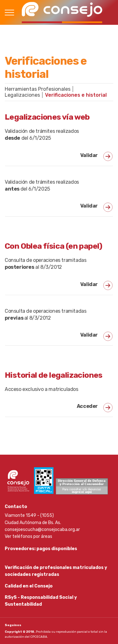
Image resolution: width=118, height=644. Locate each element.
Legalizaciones (22, 95)
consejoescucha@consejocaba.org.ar (42, 530)
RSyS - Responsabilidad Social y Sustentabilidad (41, 601)
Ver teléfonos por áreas (28, 536)
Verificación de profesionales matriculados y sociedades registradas (56, 571)
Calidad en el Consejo (29, 586)
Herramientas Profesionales (38, 89)
